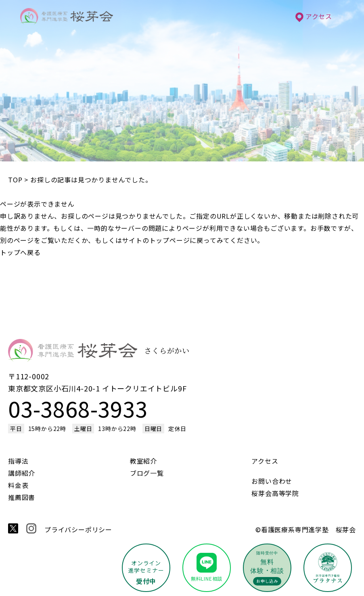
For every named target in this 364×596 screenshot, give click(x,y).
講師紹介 (22, 473)
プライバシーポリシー (78, 529)
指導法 (18, 461)
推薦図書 (22, 497)
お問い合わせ (272, 481)
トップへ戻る (20, 252)
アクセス (314, 16)
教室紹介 (143, 461)
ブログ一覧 (147, 473)
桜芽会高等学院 (275, 493)
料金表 (18, 485)
